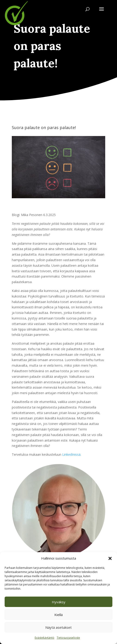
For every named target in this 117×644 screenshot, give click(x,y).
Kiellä (58, 615)
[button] (110, 558)
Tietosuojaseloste (68, 638)
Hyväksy (59, 602)
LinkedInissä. (72, 454)
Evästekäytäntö (45, 638)
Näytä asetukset (58, 627)
